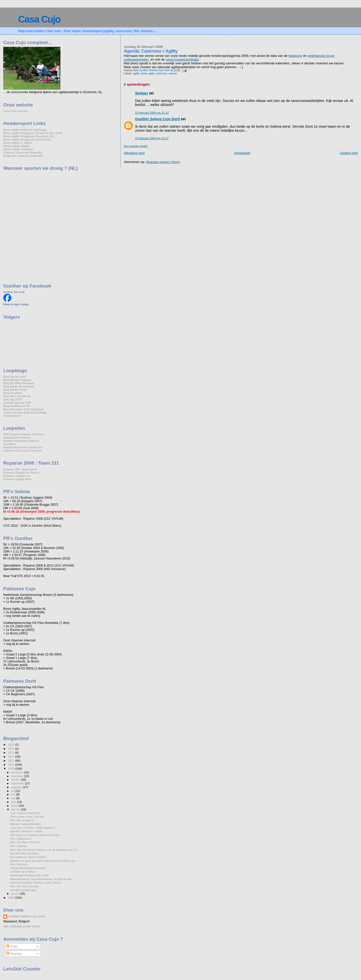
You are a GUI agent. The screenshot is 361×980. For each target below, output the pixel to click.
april (14, 802)
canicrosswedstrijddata (182, 59)
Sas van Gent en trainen (24, 853)
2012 (11, 756)
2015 (11, 744)
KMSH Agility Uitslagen (18, 149)
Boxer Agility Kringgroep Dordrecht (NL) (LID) (33, 133)
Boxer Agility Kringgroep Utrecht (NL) (27, 139)
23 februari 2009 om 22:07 (152, 138)
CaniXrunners (12, 416)
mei (14, 798)
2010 (11, 764)
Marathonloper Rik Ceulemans (23, 447)
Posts (12, 946)
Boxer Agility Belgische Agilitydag (25, 130)
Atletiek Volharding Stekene (21, 441)
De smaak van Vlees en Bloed (28, 857)
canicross (161, 74)
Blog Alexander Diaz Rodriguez (24, 409)
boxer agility (148, 74)
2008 (11, 897)
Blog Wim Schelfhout (17, 396)
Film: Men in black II (22, 820)
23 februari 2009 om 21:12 (152, 113)
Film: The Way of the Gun (25, 842)
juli (13, 791)
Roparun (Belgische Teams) (21, 472)
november (18, 776)
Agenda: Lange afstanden (25, 824)
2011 (11, 760)
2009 (11, 768)
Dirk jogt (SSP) (13, 399)
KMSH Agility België (16, 146)
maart (15, 806)
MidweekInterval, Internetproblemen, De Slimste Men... (42, 879)
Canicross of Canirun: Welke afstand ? (33, 828)
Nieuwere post (134, 153)
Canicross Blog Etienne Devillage (25, 412)
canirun (173, 74)
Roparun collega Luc (17, 476)
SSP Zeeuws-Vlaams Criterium (23, 434)
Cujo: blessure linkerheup (25, 813)
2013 (11, 752)
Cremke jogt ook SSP (17, 403)
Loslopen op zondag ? (23, 872)
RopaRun (10, 444)
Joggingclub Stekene (17, 437)
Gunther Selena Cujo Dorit (158, 119)
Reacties (14, 954)
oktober (16, 780)
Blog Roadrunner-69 (17, 406)
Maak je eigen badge (16, 304)
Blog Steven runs (14, 377)
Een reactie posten (136, 146)
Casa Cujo (39, 19)
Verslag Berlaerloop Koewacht (28, 868)
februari (16, 809)
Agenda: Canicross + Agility (26, 831)
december (18, 772)
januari (16, 894)
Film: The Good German (24, 886)
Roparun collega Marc (18, 479)
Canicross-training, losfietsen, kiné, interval (35, 883)
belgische (295, 56)
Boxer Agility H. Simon (18, 143)
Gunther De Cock (14, 292)
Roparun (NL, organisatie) (20, 469)
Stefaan (142, 93)
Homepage (242, 153)
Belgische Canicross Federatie (23, 156)
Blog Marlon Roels (15, 390)
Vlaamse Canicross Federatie (23, 152)
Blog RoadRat (12, 393)
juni (14, 794)
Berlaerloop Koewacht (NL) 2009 (29, 875)
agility (136, 74)
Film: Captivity (18, 846)
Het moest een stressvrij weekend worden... (36, 835)
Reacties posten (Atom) (163, 162)
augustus (17, 787)
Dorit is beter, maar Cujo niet (27, 817)
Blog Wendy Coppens (17, 380)
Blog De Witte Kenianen (19, 383)
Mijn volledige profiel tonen (22, 926)
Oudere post (349, 153)
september (18, 783)
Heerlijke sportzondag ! (24, 890)
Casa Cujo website (16, 111)
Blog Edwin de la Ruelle (19, 386)
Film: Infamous (19, 864)
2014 (11, 748)
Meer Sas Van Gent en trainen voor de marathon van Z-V (44, 850)
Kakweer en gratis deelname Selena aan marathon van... (43, 861)
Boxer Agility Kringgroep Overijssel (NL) (29, 136)
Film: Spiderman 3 (21, 839)
